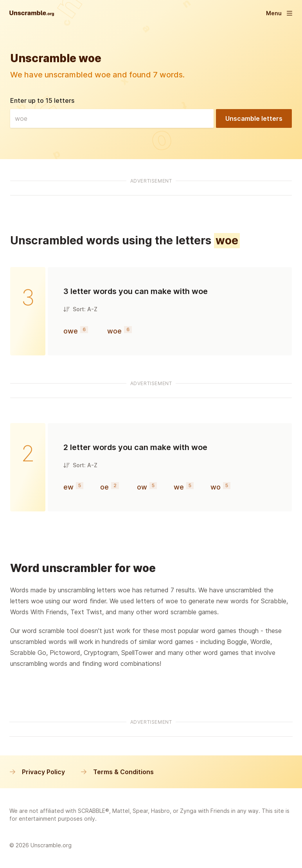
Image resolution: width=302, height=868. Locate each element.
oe (104, 487)
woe (114, 331)
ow (142, 487)
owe (71, 331)
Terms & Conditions (117, 772)
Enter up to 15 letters (42, 100)
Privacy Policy (37, 772)
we (179, 487)
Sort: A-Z (80, 309)
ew (68, 487)
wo (216, 487)
